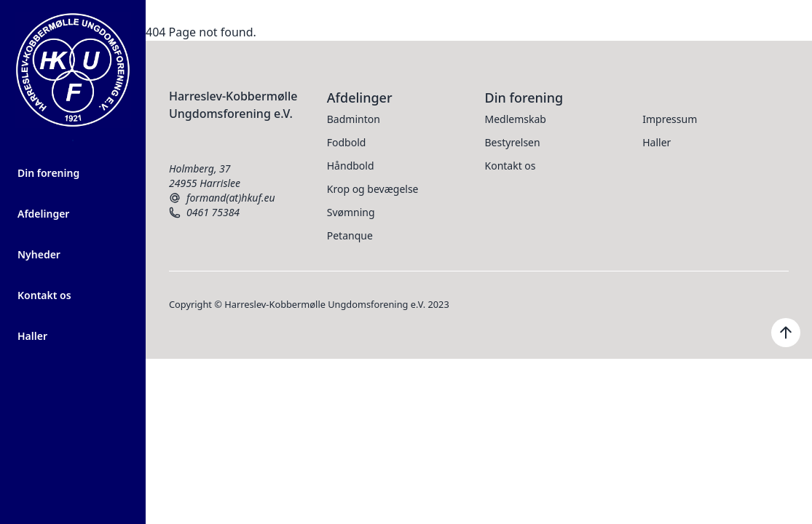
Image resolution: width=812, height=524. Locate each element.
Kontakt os (44, 295)
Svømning (351, 212)
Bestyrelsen (513, 142)
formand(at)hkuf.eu (222, 198)
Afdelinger (43, 214)
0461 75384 (204, 213)
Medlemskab (516, 119)
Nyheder (39, 254)
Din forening (48, 173)
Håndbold (351, 166)
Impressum (670, 119)
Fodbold (347, 142)
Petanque (350, 235)
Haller (32, 336)
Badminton (354, 119)
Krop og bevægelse (373, 189)
